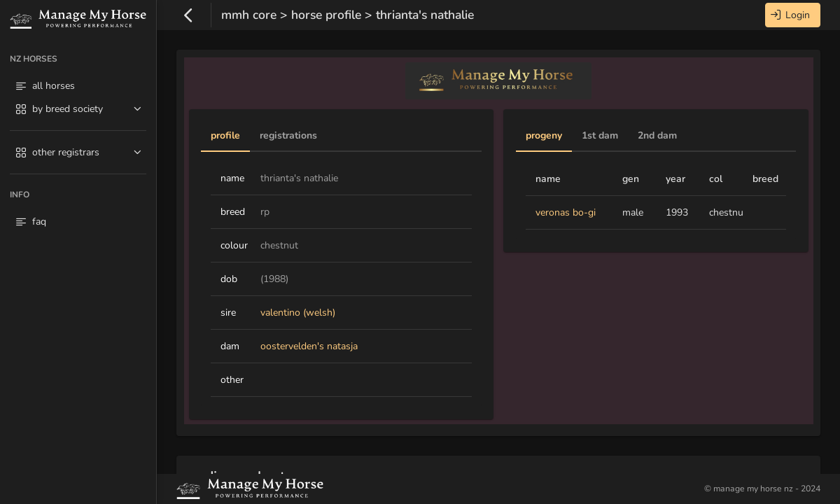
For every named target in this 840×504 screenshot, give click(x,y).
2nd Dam (657, 136)
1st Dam (600, 136)
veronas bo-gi (566, 212)
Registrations (288, 136)
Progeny (544, 136)
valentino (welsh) (298, 313)
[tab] (225, 136)
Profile (225, 136)
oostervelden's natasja (309, 346)
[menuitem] (78, 111)
